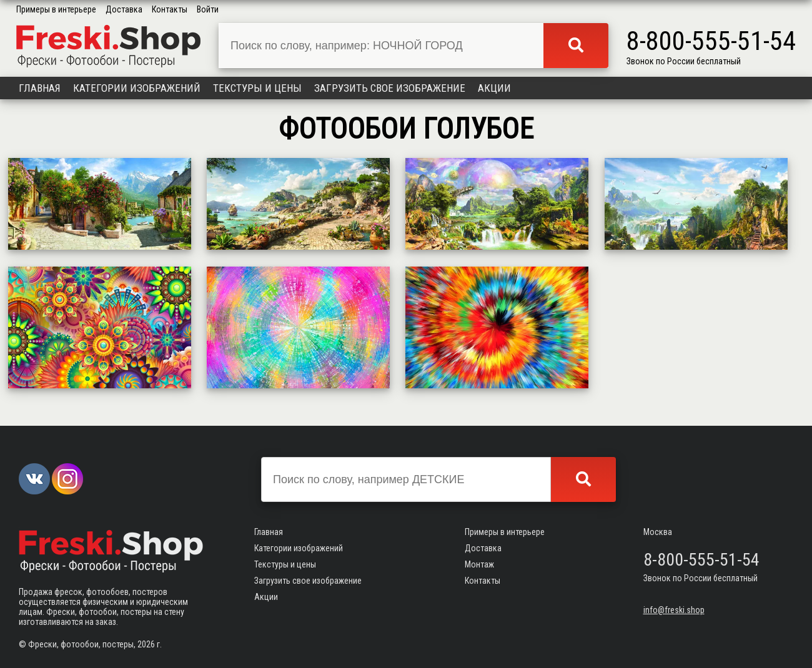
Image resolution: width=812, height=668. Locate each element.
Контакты (170, 9)
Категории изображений (137, 88)
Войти (208, 9)
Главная (40, 88)
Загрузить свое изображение (390, 88)
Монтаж (479, 564)
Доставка (124, 9)
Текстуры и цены (257, 88)
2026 (146, 644)
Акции (494, 88)
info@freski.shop (674, 610)
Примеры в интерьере (56, 9)
